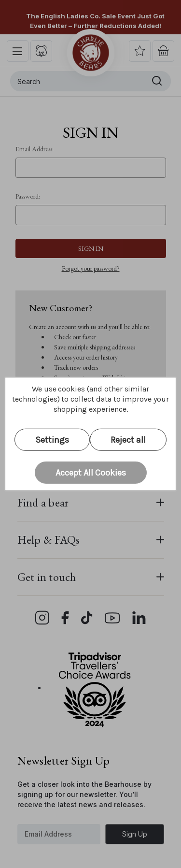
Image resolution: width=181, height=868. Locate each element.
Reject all (128, 440)
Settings (52, 440)
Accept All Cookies (91, 472)
